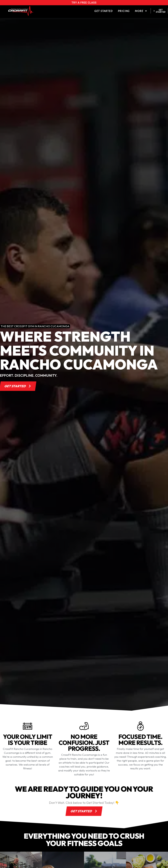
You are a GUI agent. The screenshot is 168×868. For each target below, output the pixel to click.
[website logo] (21, 11)
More (141, 11)
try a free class (84, 3)
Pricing (124, 11)
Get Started (104, 11)
